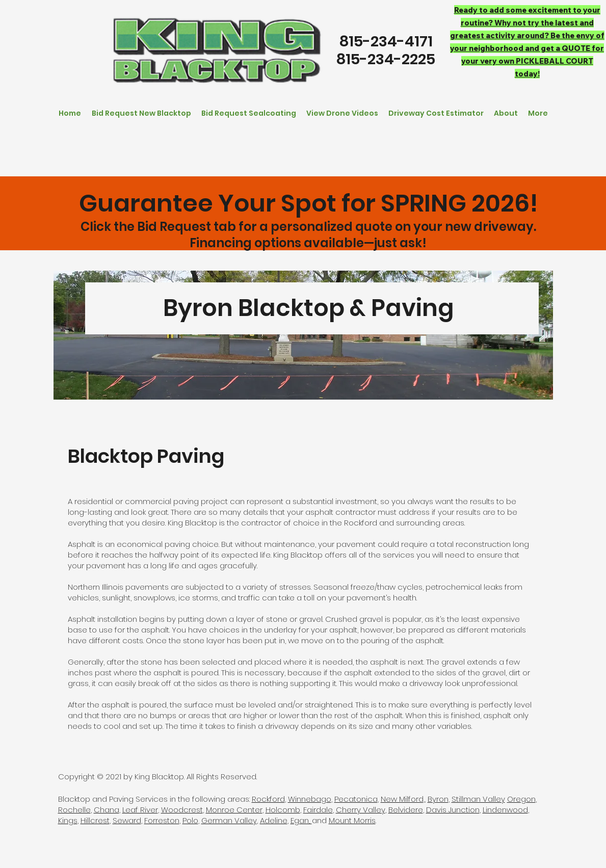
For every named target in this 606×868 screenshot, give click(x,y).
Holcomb (283, 810)
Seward (127, 820)
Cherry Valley (361, 810)
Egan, (301, 820)
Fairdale (318, 810)
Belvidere (406, 810)
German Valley (229, 820)
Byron (438, 799)
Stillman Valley (478, 799)
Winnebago (310, 799)
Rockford (268, 799)
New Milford (402, 799)
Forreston (162, 820)
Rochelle (74, 810)
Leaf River (140, 810)
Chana (107, 810)
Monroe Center (234, 810)
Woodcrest (182, 810)
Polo (190, 820)
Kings (68, 820)
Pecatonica (356, 799)
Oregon (521, 799)
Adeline (274, 820)
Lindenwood (505, 810)
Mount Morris (352, 820)
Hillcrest (95, 820)
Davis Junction (453, 810)
